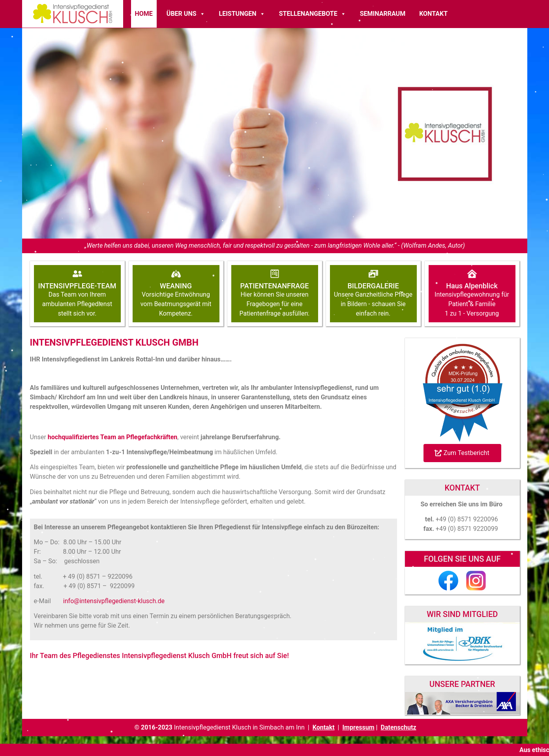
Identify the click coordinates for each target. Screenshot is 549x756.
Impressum (358, 727)
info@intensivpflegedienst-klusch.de (114, 601)
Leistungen (242, 14)
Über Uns (186, 14)
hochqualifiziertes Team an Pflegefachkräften (112, 437)
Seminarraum (383, 14)
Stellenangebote (313, 14)
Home (144, 14)
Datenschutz (399, 727)
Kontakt (433, 14)
